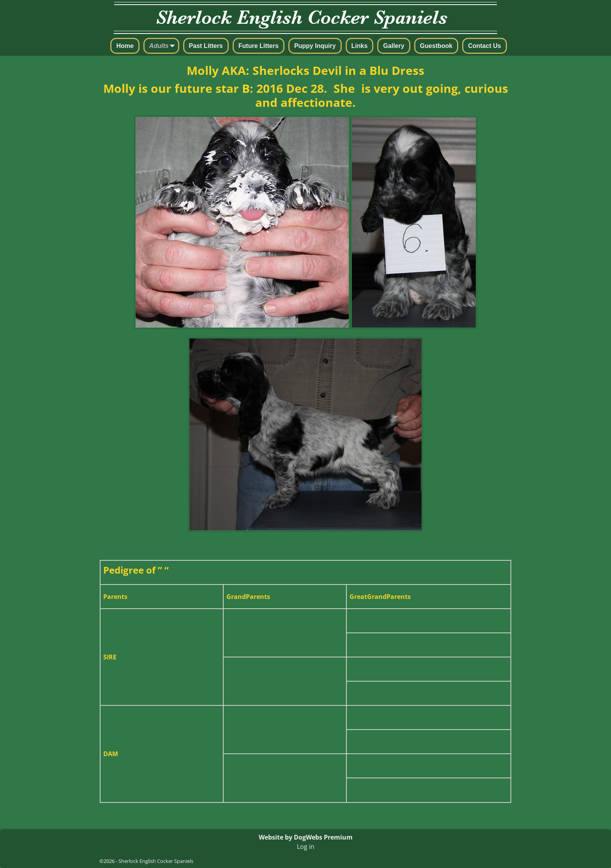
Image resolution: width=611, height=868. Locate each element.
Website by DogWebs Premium (306, 837)
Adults (164, 46)
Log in (306, 847)
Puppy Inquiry (315, 46)
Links (360, 46)
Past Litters (206, 46)
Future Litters (259, 46)
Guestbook (436, 46)
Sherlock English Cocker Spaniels (156, 861)
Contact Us (484, 46)
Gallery (394, 46)
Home (125, 46)
